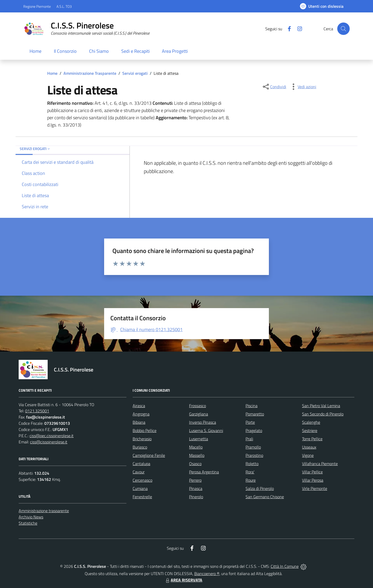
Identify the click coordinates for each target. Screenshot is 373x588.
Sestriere (310, 430)
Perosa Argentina (204, 472)
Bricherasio (142, 439)
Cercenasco (142, 480)
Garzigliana (199, 414)
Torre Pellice (312, 439)
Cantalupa (141, 464)
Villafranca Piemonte (320, 464)
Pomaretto (255, 414)
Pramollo (253, 447)
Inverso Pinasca (203, 422)
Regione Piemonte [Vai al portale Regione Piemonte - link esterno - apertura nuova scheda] (37, 6)
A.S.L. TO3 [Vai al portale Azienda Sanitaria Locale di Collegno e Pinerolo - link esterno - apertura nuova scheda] (64, 6)
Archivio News (31, 517)
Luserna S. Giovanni (206, 430)
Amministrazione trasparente (44, 511)
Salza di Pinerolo (260, 488)
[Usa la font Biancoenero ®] (322, 6)
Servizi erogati (135, 73)
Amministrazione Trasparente (90, 73)
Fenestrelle (142, 497)
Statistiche (28, 523)
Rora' (250, 472)
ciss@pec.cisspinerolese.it (52, 436)
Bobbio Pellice (145, 430)
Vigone (308, 455)
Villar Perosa (313, 480)
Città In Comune (285, 566)
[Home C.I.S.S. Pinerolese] (86, 29)
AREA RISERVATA (183, 580)
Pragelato (254, 430)
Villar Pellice (312, 472)
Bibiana (139, 422)
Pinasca (196, 488)
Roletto (252, 464)
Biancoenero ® (207, 574)
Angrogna (141, 414)
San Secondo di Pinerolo (323, 414)
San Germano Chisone (265, 497)
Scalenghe (311, 422)
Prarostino (254, 455)
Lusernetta (199, 439)
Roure (251, 480)
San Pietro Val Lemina (321, 406)
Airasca (139, 406)
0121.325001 (37, 411)
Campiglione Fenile (149, 455)
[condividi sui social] (274, 87)
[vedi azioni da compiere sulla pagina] (303, 87)
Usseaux (309, 447)
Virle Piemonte (315, 488)
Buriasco (140, 447)
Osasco (195, 464)
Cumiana (140, 488)
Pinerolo (196, 497)
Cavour (139, 472)
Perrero (195, 480)
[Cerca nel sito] (343, 29)
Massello (197, 455)
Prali (249, 439)
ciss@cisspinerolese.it (49, 442)
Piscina (252, 406)
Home (52, 73)
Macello (196, 447)
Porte (250, 422)
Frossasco (198, 406)
